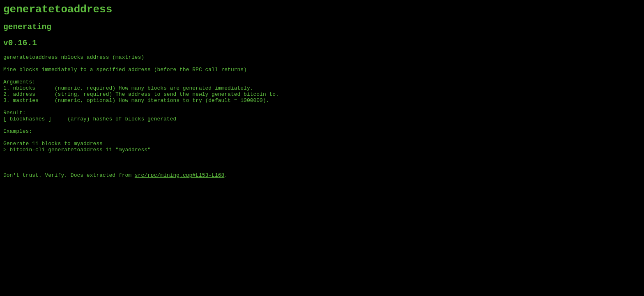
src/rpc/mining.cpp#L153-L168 (179, 203)
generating (27, 31)
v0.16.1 (20, 49)
